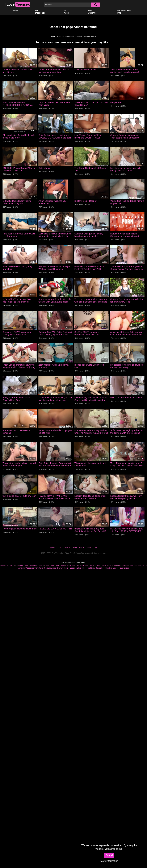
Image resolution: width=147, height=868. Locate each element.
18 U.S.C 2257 (56, 547)
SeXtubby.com (50, 568)
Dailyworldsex (63, 568)
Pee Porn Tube (22, 565)
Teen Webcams (92, 12)
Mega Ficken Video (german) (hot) (103, 565)
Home (15, 10)
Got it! (109, 855)
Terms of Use (92, 547)
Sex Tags (67, 12)
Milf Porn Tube (82, 565)
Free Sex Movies (112, 568)
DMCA (67, 547)
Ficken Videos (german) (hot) (130, 565)
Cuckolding (124, 568)
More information (109, 861)
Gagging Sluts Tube (78, 568)
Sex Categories (40, 12)
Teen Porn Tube (36, 565)
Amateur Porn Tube (52, 565)
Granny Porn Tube (8, 565)
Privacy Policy (78, 547)
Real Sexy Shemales (95, 568)
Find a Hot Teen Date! (124, 12)
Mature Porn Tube (68, 565)
